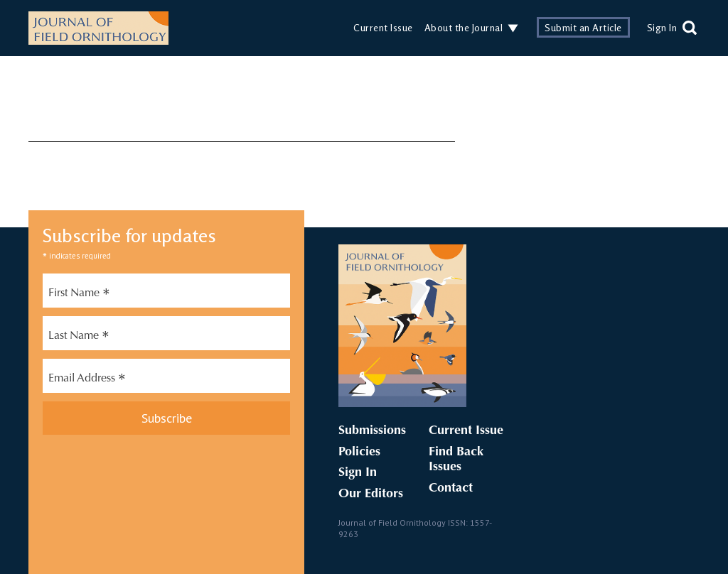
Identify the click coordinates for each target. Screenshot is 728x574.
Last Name (79, 337)
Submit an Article (583, 27)
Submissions (372, 431)
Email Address (87, 380)
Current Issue (383, 27)
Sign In (662, 27)
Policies (359, 453)
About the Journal (464, 27)
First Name (79, 295)
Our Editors (371, 494)
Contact (451, 489)
